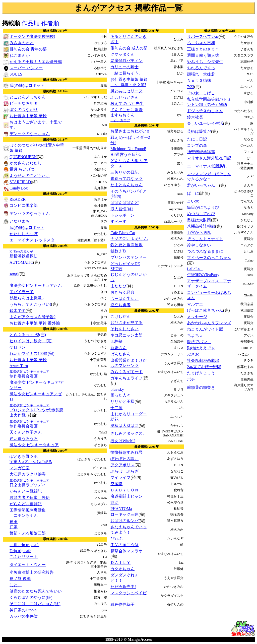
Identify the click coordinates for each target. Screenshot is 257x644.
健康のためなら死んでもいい (36, 591)
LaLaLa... (195, 269)
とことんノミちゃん (28, 97)
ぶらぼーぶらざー (126, 471)
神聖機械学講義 (201, 152)
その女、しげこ (201, 93)
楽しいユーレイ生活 (205, 123)
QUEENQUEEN (23, 157)
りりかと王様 (122, 401)
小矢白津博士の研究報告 (32, 572)
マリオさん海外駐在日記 (209, 158)
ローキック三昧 (124, 514)
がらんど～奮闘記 (26, 504)
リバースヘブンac (203, 37)
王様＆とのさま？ (203, 49)
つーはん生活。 (124, 299)
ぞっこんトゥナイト (205, 239)
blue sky (117, 389)
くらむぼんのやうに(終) (31, 597)
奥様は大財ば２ (124, 426)
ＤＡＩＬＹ (120, 563)
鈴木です (18, 311)
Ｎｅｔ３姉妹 (199, 80)
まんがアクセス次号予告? (33, 317)
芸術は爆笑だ (199, 131)
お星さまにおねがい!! (130, 131)
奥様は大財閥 (199, 220)
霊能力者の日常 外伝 (30, 498)
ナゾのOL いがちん (129, 239)
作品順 (31, 23)
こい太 (193, 201)
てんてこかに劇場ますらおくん (126, 115)
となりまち (20, 221)
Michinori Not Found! (128, 149)
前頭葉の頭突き (201, 387)
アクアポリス (122, 465)
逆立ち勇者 (120, 305)
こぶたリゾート (24, 557)
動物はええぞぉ (201, 348)
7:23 (190, 87)
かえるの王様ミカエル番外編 (36, 62)
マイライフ (120, 477)
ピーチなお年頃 (24, 103)
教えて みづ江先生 (127, 104)
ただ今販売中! (123, 587)
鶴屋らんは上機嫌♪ (27, 298)
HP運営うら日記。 (127, 154)
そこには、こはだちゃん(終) (35, 604)
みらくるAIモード (127, 372)
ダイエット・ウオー (28, 565)
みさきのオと (22, 43)
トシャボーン (122, 215)
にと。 (16, 585)
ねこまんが (20, 55)
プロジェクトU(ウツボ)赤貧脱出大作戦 (36, 410)
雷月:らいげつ (22, 169)
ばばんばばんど (124, 203)
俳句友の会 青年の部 (28, 49)
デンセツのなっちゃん (30, 134)
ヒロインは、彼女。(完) (31, 341)
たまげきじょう (201, 373)
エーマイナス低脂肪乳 (207, 166)
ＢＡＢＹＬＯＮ (124, 490)
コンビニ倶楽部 (24, 205)
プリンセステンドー (128, 257)
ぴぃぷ (116, 538)
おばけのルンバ (124, 521)
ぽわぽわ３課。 (124, 459)
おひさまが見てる (126, 323)
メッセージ (197, 317)
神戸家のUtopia (23, 610)
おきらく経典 (122, 292)
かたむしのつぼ (24, 234)
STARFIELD (20, 182)
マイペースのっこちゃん (209, 258)
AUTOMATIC (21, 262)
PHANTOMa (121, 509)
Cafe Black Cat (123, 233)
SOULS (16, 74)
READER (18, 199)
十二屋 (116, 408)
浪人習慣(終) (122, 209)
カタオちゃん (122, 569)
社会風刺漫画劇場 (203, 361)
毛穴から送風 (199, 233)
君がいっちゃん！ (203, 185)
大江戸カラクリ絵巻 (28, 474)
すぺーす (118, 221)
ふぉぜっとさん (124, 97)
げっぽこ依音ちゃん (205, 310)
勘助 (114, 503)
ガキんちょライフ (126, 378)
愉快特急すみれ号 (126, 452)
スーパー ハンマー (26, 68)
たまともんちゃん (126, 185)
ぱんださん (120, 354)
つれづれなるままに (205, 251)
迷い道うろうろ (24, 439)
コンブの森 (197, 145)
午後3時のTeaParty (203, 275)
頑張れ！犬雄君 (201, 74)
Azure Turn (19, 366)
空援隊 (116, 484)
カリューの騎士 (124, 67)
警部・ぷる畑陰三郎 (28, 533)
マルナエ (195, 304)
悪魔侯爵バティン (126, 61)
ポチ (191, 379)
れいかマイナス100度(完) (32, 353)
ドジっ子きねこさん (205, 111)
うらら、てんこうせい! (30, 304)
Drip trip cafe (20, 551)
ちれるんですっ (201, 68)
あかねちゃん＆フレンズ (209, 323)
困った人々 (120, 395)
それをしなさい (124, 329)
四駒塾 (116, 341)
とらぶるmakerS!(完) (28, 335)
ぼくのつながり (24, 110)
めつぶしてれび (201, 214)
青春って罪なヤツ (126, 179)
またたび (118, 286)
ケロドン (18, 347)
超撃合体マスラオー (128, 551)
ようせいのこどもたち (30, 176)
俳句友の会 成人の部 (129, 48)
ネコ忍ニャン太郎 (126, 335)
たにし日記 (197, 139)
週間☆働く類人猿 (203, 55)
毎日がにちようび (203, 207)
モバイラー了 (22, 292)
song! (14, 274)
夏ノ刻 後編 (20, 579)
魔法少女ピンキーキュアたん (36, 285)
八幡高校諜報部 (201, 226)
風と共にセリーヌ (126, 91)
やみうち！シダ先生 (205, 62)
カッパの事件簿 (24, 616)
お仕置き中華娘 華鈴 (28, 116)
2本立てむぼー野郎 (204, 367)
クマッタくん (122, 54)
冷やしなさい (199, 245)
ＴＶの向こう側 (124, 545)
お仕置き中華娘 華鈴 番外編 (35, 323)
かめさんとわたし (26, 163)
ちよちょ (195, 335)
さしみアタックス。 (128, 433)
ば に (193, 193)
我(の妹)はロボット (27, 85)
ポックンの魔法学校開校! (32, 37)
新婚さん (118, 348)
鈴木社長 (195, 117)
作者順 (50, 23)
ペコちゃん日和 (201, 43)
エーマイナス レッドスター (34, 240)
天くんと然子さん (26, 432)
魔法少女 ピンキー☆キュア (34, 445)
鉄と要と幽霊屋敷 (126, 245)
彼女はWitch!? (123, 441)
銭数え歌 (118, 251)
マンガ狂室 (20, 468)
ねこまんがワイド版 (205, 329)
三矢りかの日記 (124, 172)
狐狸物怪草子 (122, 604)
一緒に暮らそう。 (126, 73)
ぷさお (193, 354)
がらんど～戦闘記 (26, 491)
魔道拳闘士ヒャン (126, 496)
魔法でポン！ (199, 342)
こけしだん (120, 316)
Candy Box (19, 188)
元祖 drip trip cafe (24, 545)
